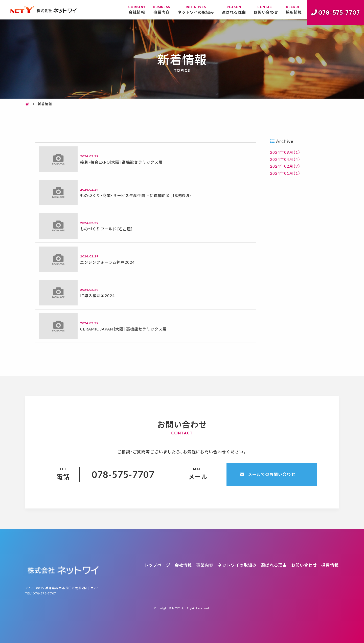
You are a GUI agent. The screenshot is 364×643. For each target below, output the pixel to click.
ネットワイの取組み (190, 10)
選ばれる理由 (230, 10)
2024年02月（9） (286, 166)
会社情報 (130, 10)
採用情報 (293, 10)
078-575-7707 (339, 12)
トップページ (157, 565)
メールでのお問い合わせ (272, 474)
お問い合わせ (264, 10)
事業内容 (154, 10)
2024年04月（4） (286, 159)
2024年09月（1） (286, 152)
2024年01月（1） (286, 173)
